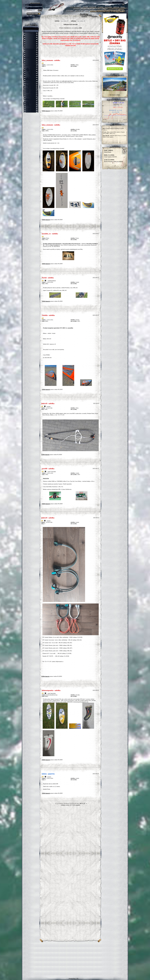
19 (82, 803)
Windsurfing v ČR (73, 978)
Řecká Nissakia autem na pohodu (114, 161)
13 (72, 803)
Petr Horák (106, 135)
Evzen (104, 132)
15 (75, 803)
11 (68, 803)
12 (70, 803)
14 (74, 803)
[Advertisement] (75, 959)
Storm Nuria (109, 151)
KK (104, 128)
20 (84, 803)
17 (79, 803)
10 (67, 803)
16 (77, 803)
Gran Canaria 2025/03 (110, 156)
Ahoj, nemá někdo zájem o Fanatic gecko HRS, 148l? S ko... (114, 133)
